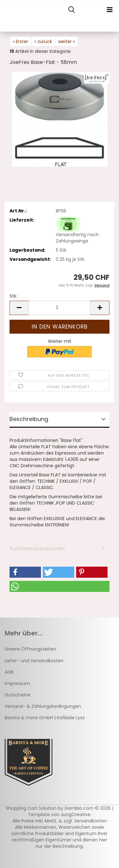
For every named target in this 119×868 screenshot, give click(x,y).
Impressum (17, 683)
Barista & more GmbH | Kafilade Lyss (45, 718)
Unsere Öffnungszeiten (30, 649)
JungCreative (76, 815)
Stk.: (14, 296)
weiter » (66, 41)
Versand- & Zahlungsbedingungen (43, 706)
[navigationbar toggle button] (109, 10)
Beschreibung (29, 419)
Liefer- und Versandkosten (34, 661)
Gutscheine (18, 695)
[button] (19, 308)
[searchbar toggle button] (71, 10)
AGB (9, 672)
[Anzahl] (60, 308)
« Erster (20, 41)
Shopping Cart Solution (31, 808)
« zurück (43, 41)
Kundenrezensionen (37, 548)
